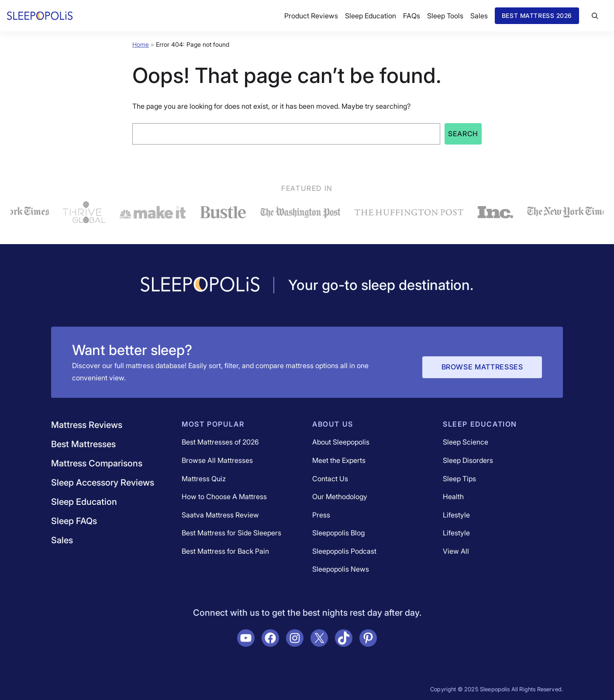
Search (463, 134)
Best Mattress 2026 (537, 16)
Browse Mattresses (482, 367)
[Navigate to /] (200, 285)
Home (141, 44)
